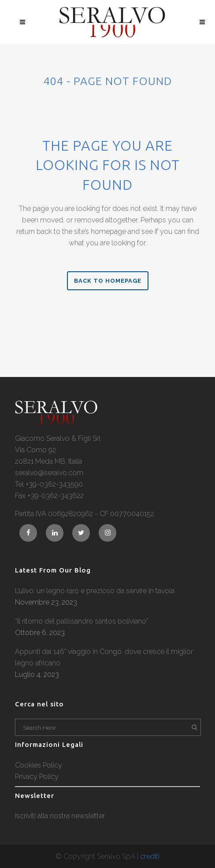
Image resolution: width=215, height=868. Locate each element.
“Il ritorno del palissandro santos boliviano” (82, 621)
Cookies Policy (39, 765)
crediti (150, 856)
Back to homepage (108, 281)
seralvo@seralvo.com (49, 473)
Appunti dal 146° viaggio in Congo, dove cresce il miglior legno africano (104, 657)
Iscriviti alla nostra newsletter (60, 816)
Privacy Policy (37, 777)
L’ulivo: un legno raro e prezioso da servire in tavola (95, 591)
